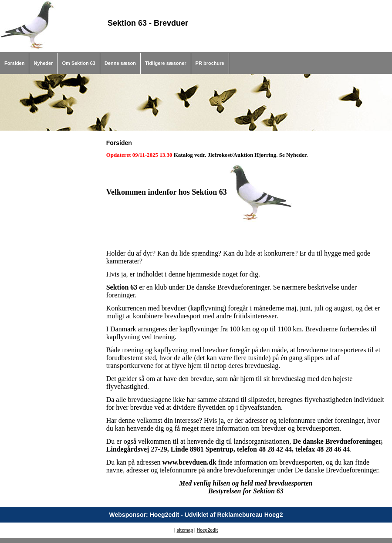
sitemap (185, 530)
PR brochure (210, 63)
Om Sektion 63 (78, 63)
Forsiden (14, 63)
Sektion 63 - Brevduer (148, 23)
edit (214, 530)
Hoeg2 (204, 530)
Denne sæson (120, 63)
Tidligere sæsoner (166, 63)
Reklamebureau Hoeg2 (250, 515)
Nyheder (43, 63)
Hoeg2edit (165, 515)
